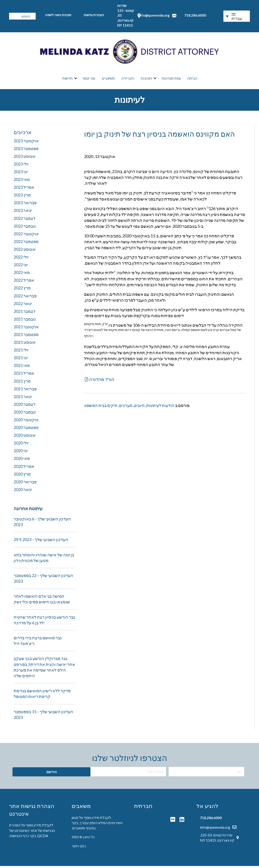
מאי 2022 (22, 274)
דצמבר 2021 (25, 313)
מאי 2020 (22, 460)
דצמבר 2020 (25, 406)
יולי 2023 (21, 166)
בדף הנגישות (19, 838)
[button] (99, 381)
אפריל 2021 (24, 375)
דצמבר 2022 (25, 220)
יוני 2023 (21, 174)
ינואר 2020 (23, 492)
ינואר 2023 (23, 212)
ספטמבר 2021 (26, 336)
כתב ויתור (79, 848)
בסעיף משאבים (84, 830)
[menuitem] (237, 16)
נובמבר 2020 (25, 414)
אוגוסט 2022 (25, 251)
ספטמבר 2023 (26, 151)
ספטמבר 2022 (26, 243)
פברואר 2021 (25, 391)
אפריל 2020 (24, 468)
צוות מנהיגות (171, 79)
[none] (237, 16)
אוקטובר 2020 (26, 422)
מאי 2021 (22, 367)
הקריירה (128, 79)
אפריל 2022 (24, 282)
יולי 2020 (21, 445)
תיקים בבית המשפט (101, 407)
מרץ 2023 (22, 197)
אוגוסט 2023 (25, 158)
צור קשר (89, 79)
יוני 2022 (21, 267)
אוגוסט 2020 (25, 437)
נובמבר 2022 (25, 228)
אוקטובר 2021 (26, 329)
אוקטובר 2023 (26, 143)
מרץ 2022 (22, 290)
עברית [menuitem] (237, 18)
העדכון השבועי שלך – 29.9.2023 (41, 542)
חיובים (139, 407)
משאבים (108, 79)
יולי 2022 (21, 259)
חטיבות (146, 79)
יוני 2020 (21, 453)
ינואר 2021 (23, 399)
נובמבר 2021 (25, 321)
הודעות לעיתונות (160, 407)
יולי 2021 (21, 352)
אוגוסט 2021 (25, 344)
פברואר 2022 (25, 298)
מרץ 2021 (22, 383)
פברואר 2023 (25, 205)
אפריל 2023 (24, 189)
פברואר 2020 (25, 484)
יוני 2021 (21, 360)
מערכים (126, 407)
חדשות (67, 79)
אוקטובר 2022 (26, 236)
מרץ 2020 (22, 476)
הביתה (192, 79)
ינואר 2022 (23, 306)
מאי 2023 (22, 181)
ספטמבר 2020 (26, 429)
